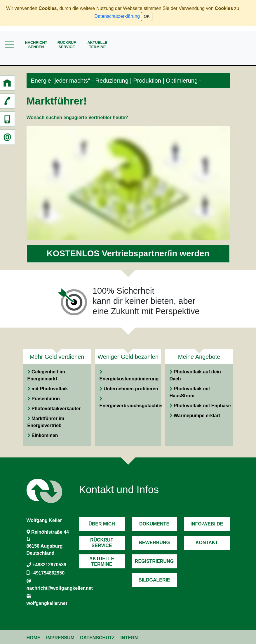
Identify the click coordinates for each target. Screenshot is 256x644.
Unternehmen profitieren (131, 389)
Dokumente (154, 524)
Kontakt (207, 543)
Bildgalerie (154, 580)
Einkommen (45, 435)
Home (34, 638)
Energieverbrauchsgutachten (132, 406)
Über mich (102, 524)
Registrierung (154, 561)
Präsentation (46, 399)
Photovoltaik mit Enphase (202, 406)
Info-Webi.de (207, 524)
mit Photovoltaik (50, 389)
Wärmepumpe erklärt (197, 416)
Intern (129, 638)
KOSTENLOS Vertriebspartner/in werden (128, 253)
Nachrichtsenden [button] (36, 45)
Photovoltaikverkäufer (56, 409)
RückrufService (67, 45)
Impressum (60, 638)
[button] (7, 83)
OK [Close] (147, 16)
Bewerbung (154, 543)
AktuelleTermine (97, 45)
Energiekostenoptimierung (129, 379)
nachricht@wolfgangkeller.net (60, 588)
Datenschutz (97, 638)
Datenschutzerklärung (117, 16)
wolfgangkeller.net (47, 603)
